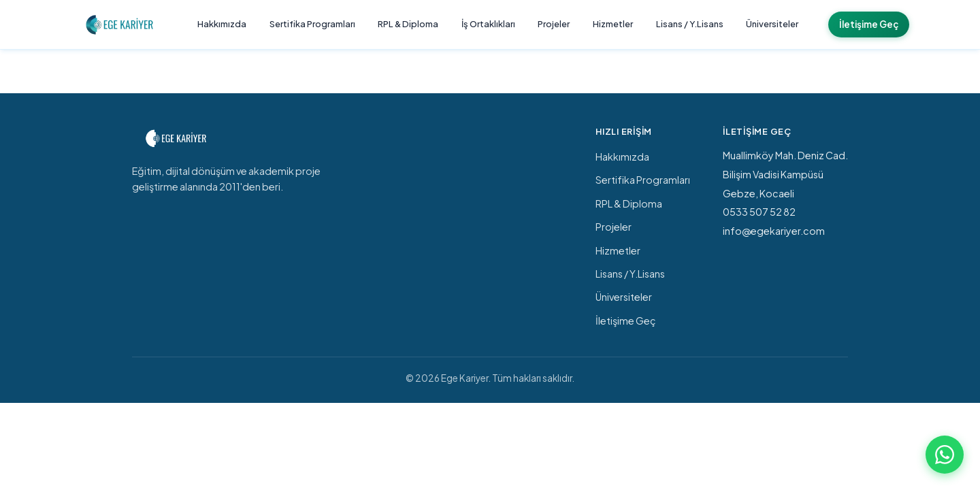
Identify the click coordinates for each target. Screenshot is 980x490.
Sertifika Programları (312, 24)
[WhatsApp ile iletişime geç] (945, 455)
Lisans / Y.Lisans (690, 24)
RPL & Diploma (408, 24)
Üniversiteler (772, 24)
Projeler (554, 24)
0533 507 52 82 (759, 212)
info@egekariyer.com (774, 231)
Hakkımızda (222, 24)
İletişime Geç (869, 24)
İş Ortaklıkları (488, 24)
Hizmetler (613, 24)
